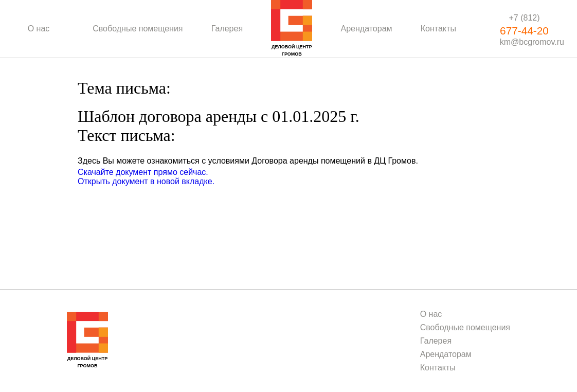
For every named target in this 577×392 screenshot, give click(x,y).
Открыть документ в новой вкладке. (146, 181)
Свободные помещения (138, 29)
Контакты (438, 29)
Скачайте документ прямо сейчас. (143, 172)
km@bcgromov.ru (532, 42)
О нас (39, 29)
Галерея (227, 29)
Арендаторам (367, 29)
